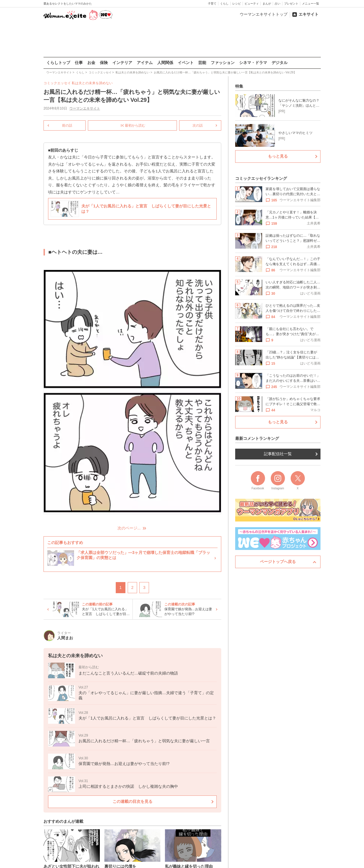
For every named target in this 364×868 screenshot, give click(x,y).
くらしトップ (58, 63)
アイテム (145, 63)
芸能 (202, 63)
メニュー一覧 (311, 4)
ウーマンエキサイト (84, 108)
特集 (239, 86)
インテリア (122, 63)
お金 (91, 63)
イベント (186, 63)
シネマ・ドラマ (253, 63)
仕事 (79, 63)
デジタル (280, 63)
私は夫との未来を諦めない (92, 83)
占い (278, 4)
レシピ (237, 4)
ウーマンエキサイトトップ (264, 14)
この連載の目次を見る (132, 801)
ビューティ (252, 4)
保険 (104, 63)
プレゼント (291, 4)
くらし (224, 4)
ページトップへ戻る (278, 562)
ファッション (223, 63)
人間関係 (165, 63)
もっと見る (278, 156)
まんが (267, 4)
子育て (212, 4)
